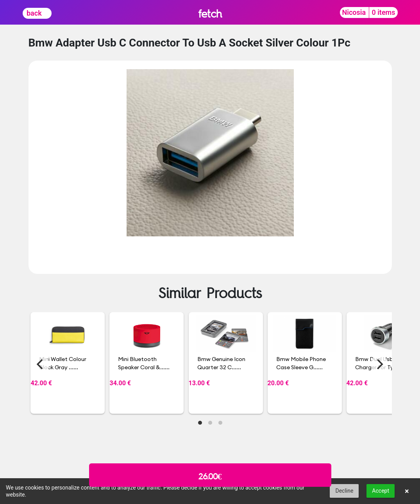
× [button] (407, 491)
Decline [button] (344, 491)
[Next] (379, 364)
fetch (210, 13)
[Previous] (41, 364)
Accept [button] (381, 491)
